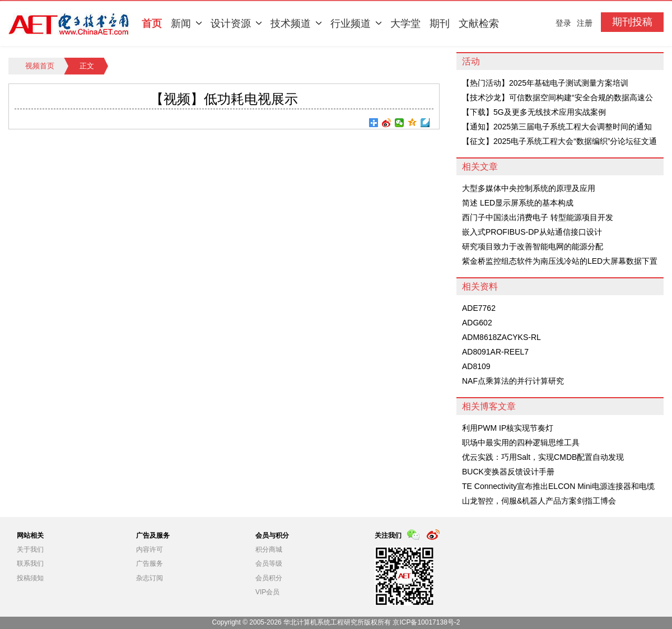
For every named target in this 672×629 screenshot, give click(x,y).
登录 (563, 23)
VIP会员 (267, 592)
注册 (585, 23)
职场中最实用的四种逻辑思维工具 (521, 442)
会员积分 (269, 578)
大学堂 (405, 24)
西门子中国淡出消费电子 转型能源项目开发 (538, 217)
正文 (87, 66)
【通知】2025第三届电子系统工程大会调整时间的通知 (557, 127)
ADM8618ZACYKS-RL (501, 337)
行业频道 (356, 24)
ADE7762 (479, 308)
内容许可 (150, 549)
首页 (152, 24)
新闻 (186, 24)
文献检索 (479, 24)
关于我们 (30, 549)
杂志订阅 (150, 578)
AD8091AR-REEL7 (495, 352)
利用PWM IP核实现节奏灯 (508, 428)
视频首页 (40, 66)
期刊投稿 (632, 22)
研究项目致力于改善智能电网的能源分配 (533, 246)
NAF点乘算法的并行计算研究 (513, 381)
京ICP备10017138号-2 (426, 622)
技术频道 (296, 24)
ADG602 (477, 323)
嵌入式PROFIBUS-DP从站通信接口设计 (532, 232)
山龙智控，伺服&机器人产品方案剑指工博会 (539, 501)
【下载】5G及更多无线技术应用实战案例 (534, 112)
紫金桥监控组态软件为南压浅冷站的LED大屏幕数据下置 (560, 261)
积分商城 (269, 549)
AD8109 (476, 366)
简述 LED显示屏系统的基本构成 (518, 203)
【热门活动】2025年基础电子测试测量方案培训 (545, 83)
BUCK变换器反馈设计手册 (508, 472)
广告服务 (150, 563)
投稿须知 (30, 578)
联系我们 (30, 563)
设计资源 (236, 24)
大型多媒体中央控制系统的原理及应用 (529, 188)
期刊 (440, 24)
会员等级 (269, 563)
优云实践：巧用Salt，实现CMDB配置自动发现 (543, 457)
